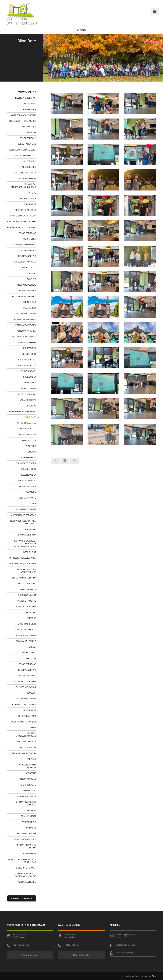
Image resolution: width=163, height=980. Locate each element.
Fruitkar (31, 647)
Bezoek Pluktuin (27, 366)
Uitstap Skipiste (27, 498)
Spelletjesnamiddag (25, 262)
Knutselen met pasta (25, 173)
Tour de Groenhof (26, 607)
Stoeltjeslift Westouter (22, 121)
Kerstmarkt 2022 (27, 535)
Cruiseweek (30, 348)
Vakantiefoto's (28, 400)
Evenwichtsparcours (24, 839)
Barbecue (31, 612)
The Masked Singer (26, 463)
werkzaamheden (27, 882)
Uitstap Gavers (28, 250)
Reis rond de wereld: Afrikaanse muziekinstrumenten (24, 544)
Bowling (31, 279)
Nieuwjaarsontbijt (26, 314)
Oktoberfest (29, 354)
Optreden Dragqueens (24, 115)
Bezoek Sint (30, 552)
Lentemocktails (27, 199)
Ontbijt (32, 728)
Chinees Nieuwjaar (26, 687)
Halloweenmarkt (27, 742)
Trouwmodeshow (27, 285)
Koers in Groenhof (26, 98)
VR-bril (32, 193)
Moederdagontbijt (26, 635)
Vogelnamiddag (28, 435)
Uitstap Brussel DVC (25, 156)
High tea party (28, 589)
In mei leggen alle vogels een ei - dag (22, 861)
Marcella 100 (29, 268)
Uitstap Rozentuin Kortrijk (26, 846)
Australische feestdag (23, 515)
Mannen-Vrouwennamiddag (26, 735)
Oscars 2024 (30, 308)
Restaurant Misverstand (23, 412)
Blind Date (30, 417)
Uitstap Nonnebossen (24, 245)
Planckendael (28, 371)
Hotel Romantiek (27, 481)
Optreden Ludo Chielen (23, 704)
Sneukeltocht (28, 469)
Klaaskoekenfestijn (25, 319)
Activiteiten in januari (24, 296)
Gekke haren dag (27, 144)
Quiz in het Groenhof (25, 682)
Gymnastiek (30, 791)
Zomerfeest (29, 854)
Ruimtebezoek (28, 440)
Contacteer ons (30, 955)
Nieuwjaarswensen (26, 325)
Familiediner (29, 110)
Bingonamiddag (28, 779)
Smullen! (31, 693)
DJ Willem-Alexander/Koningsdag (23, 186)
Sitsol (154, 976)
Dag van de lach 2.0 (26, 641)
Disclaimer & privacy (125, 953)
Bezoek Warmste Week (24, 337)
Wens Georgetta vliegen (23, 150)
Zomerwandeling (27, 92)
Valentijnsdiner (27, 291)
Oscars (32, 504)
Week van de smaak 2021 (23, 722)
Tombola (31, 452)
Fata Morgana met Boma (23, 753)
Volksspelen (29, 239)
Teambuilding (29, 822)
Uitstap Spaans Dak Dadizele (26, 803)
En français (81, 30)
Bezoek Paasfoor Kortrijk (22, 222)
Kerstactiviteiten (26, 331)
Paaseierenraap (27, 233)
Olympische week (27, 796)
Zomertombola (28, 138)
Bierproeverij (28, 785)
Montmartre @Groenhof (22, 564)
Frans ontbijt (28, 388)
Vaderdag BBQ (28, 127)
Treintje (31, 133)
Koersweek (30, 811)
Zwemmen (31, 492)
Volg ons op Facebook (22, 898)
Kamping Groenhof (26, 584)
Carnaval (31, 273)
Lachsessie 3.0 (28, 167)
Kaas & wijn (30, 104)
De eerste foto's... (26, 868)
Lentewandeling (27, 256)
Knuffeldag (30, 302)
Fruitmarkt (30, 204)
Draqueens (30, 529)
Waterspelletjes (27, 423)
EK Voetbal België (26, 834)
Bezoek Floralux (27, 342)
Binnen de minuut (27, 595)
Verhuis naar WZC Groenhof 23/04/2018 (25, 875)
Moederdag (30, 161)
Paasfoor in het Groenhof (22, 227)
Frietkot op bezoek (25, 210)
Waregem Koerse (27, 601)
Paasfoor (31, 446)
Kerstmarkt (29, 710)
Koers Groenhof (27, 394)
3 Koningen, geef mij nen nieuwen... (23, 522)
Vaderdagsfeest (27, 624)
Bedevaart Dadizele (25, 630)
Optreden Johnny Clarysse (27, 766)
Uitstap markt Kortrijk (23, 578)
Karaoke (31, 618)
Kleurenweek (29, 475)
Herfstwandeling (26, 360)
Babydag (31, 759)
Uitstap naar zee (27, 748)
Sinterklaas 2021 (27, 716)
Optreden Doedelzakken (23, 558)
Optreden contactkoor (23, 216)
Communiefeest (28, 179)
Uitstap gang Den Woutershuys (27, 571)
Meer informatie (81, 955)
